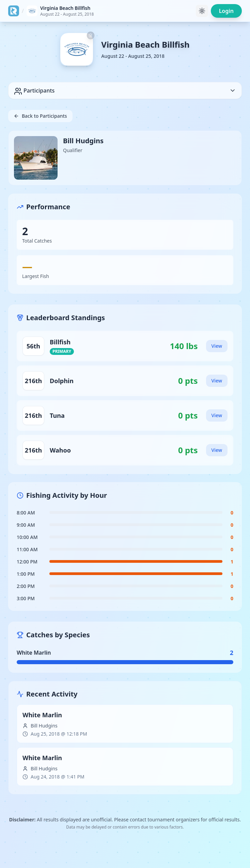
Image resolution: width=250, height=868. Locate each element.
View (217, 346)
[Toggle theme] (202, 11)
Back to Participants (40, 116)
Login (226, 11)
